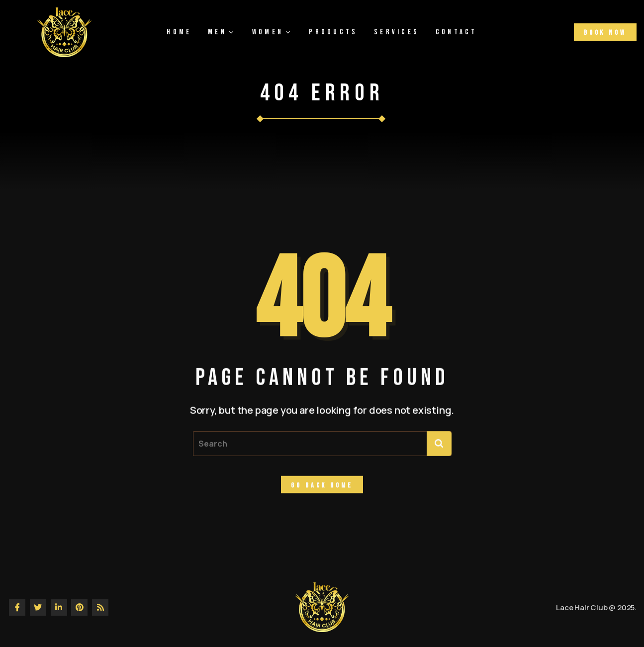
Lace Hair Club (582, 607)
